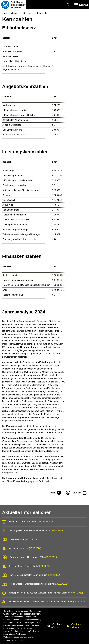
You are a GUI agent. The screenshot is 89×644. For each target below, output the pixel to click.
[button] (81, 5)
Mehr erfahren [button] (18, 640)
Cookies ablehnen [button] (57, 626)
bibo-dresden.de (11, 13)
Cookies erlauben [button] (76, 626)
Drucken (77, 493)
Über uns (27, 13)
